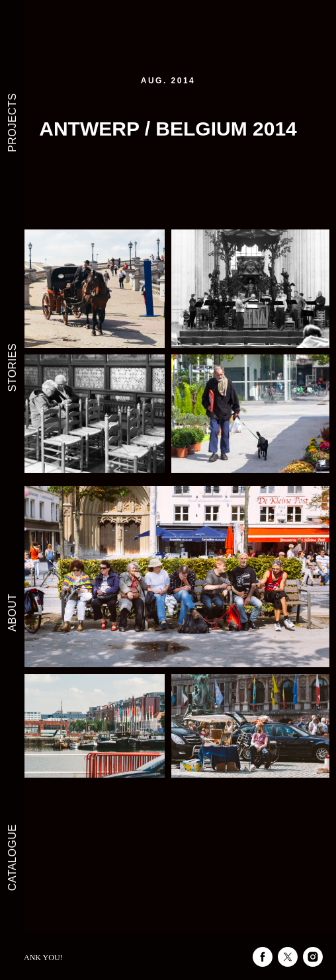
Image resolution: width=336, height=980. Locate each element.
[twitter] (288, 957)
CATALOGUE (12, 857)
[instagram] (313, 957)
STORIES (12, 367)
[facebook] (263, 957)
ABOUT (12, 612)
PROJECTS (12, 123)
